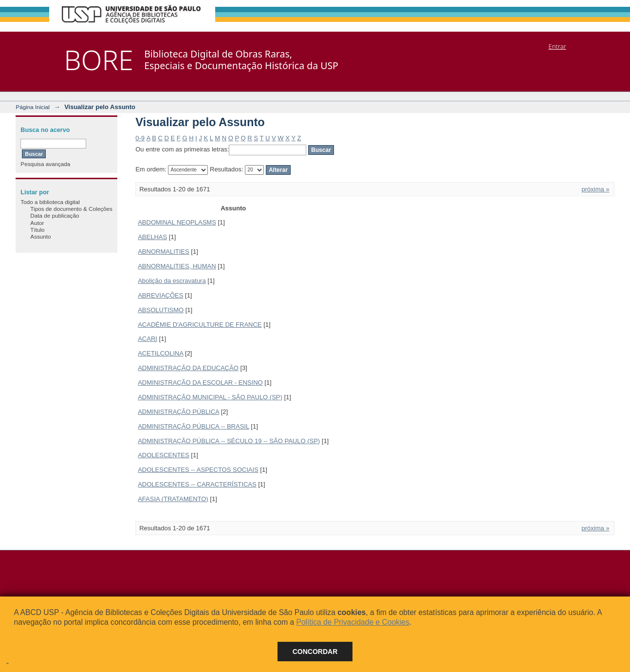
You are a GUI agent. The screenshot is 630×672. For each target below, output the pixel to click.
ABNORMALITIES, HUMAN (177, 266)
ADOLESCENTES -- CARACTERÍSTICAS (197, 484)
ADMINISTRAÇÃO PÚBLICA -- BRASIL (194, 426)
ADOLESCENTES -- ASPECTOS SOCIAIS (198, 470)
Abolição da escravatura (172, 281)
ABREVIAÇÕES (160, 295)
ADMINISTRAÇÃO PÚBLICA (178, 412)
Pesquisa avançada (45, 164)
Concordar (315, 652)
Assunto (40, 236)
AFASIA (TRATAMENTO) (173, 499)
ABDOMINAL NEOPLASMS (177, 222)
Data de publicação (55, 215)
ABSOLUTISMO (161, 310)
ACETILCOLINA (160, 353)
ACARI (148, 339)
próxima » (596, 189)
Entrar (557, 46)
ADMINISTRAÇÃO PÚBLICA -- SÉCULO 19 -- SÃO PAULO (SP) (229, 441)
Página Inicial (33, 107)
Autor (37, 223)
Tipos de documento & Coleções (71, 209)
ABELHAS (152, 237)
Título (37, 230)
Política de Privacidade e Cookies (352, 622)
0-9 (140, 138)
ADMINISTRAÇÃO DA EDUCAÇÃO (188, 368)
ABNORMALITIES (163, 252)
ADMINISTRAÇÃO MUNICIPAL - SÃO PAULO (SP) (210, 397)
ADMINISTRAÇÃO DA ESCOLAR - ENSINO (200, 383)
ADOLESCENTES (163, 455)
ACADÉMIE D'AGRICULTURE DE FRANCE (200, 325)
